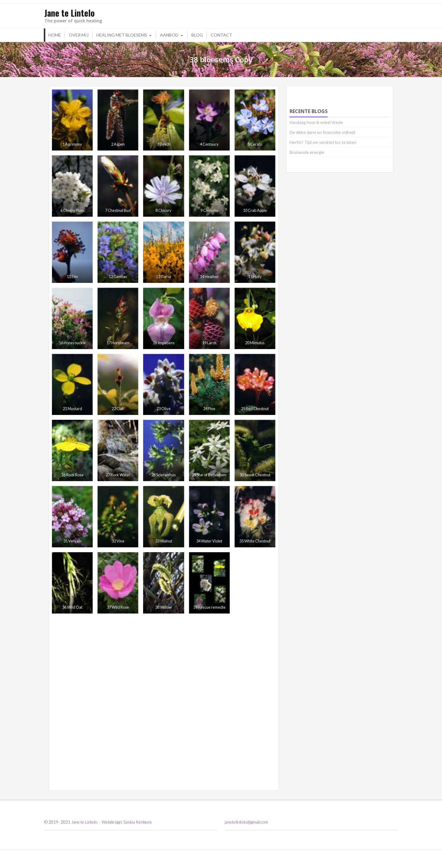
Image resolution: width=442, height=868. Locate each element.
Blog (197, 35)
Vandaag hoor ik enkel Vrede (316, 122)
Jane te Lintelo (84, 822)
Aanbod (169, 35)
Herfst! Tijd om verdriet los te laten (323, 142)
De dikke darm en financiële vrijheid (322, 132)
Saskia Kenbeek (138, 822)
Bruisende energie (307, 152)
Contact (221, 35)
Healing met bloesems (122, 35)
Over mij (79, 35)
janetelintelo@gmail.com (246, 822)
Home (55, 35)
